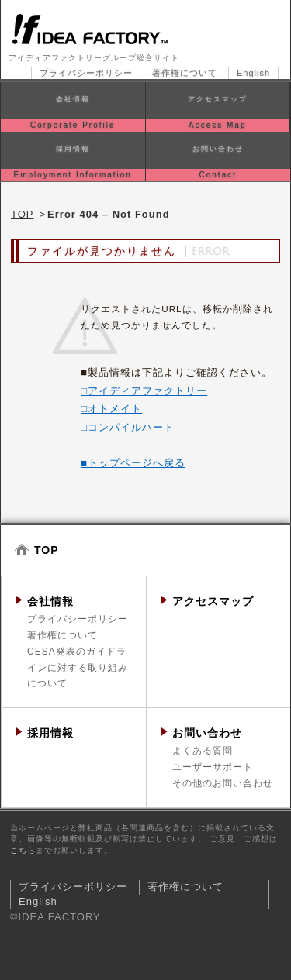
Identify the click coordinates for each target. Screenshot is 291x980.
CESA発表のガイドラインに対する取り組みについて (78, 668)
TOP (23, 214)
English (253, 73)
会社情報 (50, 601)
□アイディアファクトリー (144, 391)
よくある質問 (203, 751)
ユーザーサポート (213, 767)
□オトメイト (111, 409)
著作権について (185, 73)
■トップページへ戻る (133, 463)
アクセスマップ (213, 601)
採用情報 (50, 733)
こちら (23, 850)
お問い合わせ (207, 733)
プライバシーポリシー (86, 73)
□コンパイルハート (128, 427)
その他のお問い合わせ (223, 783)
